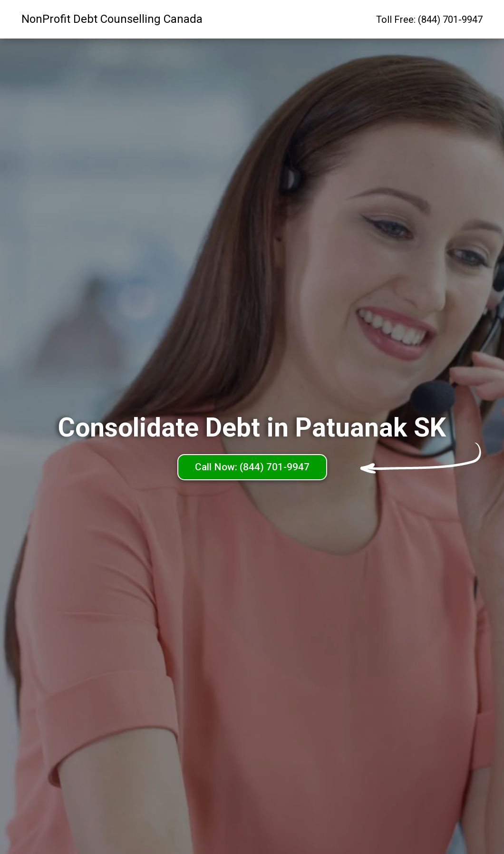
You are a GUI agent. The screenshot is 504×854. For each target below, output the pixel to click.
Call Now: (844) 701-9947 (252, 467)
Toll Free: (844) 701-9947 (429, 19)
